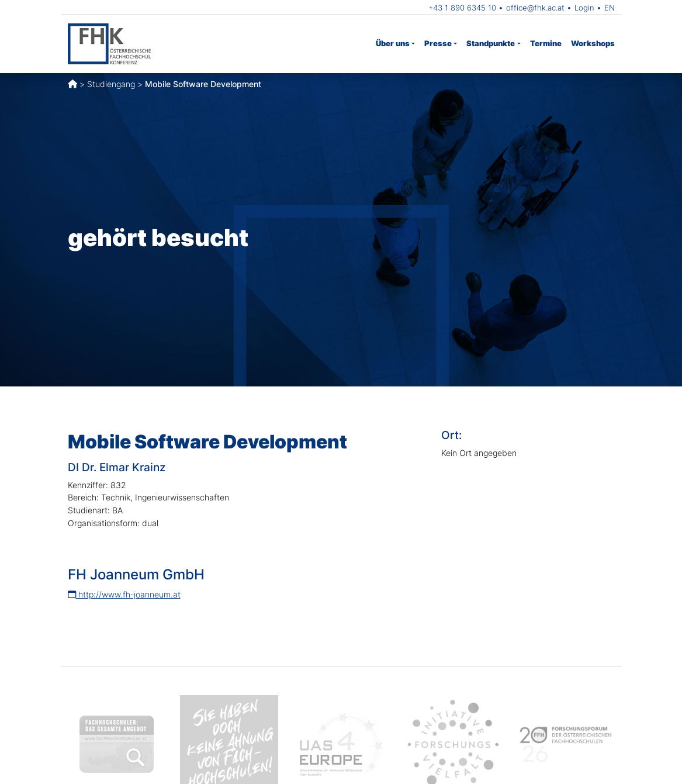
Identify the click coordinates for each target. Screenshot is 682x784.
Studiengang (111, 84)
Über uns (393, 43)
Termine (546, 43)
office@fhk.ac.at (535, 8)
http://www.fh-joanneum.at (124, 594)
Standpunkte (491, 43)
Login (584, 8)
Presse (438, 43)
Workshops (593, 43)
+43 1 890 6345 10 (462, 8)
